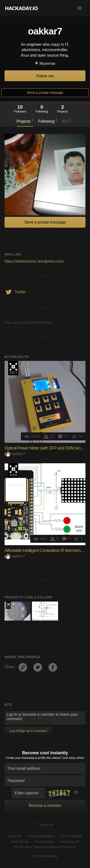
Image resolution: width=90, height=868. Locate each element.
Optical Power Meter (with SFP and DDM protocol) (47, 448)
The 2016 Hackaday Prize (8, 605)
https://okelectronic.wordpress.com (34, 261)
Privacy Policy (45, 842)
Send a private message (45, 93)
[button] (80, 8)
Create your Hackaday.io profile (26, 758)
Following (48, 121)
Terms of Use (20, 842)
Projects (25, 121)
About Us (14, 836)
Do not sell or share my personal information (45, 847)
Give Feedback (71, 836)
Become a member (45, 805)
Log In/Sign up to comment (28, 731)
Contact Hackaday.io (41, 836)
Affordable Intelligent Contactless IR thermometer (46, 550)
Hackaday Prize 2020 (13, 470)
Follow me (45, 76)
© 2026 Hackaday (45, 856)
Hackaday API (70, 842)
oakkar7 (15, 454)
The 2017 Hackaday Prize (13, 368)
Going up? (45, 825)
